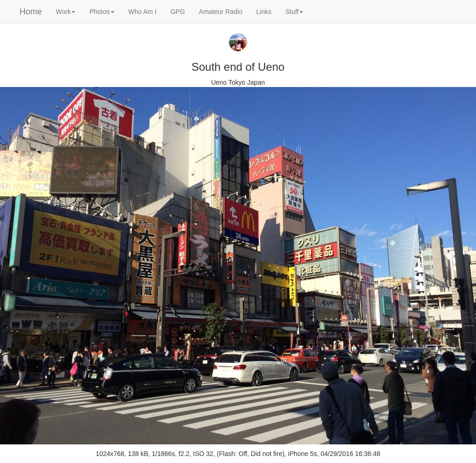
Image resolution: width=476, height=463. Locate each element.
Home (31, 12)
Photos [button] (102, 12)
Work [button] (66, 12)
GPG (178, 12)
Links (264, 12)
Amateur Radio (221, 12)
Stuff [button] (294, 12)
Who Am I (142, 12)
